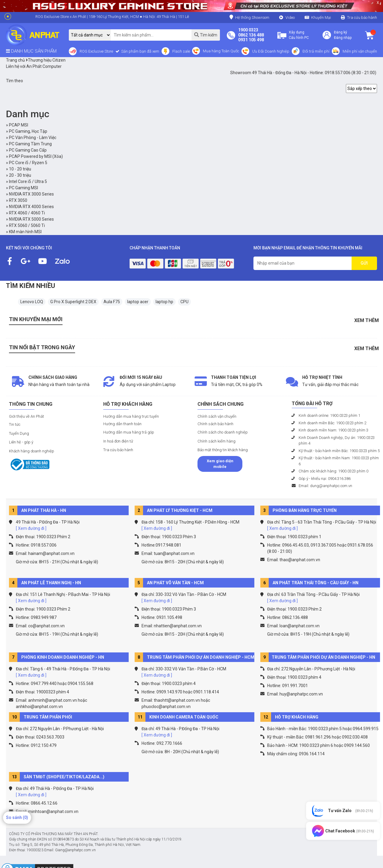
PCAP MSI (19, 125)
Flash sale (181, 51)
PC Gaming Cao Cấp (28, 150)
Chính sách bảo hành (215, 424)
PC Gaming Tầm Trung (30, 144)
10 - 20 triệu (20, 169)
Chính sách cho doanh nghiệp (223, 432)
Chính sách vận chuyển (217, 416)
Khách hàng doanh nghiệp (32, 451)
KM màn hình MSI (25, 232)
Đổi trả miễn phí (316, 51)
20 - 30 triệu (20, 175)
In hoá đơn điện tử (118, 441)
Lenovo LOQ (32, 302)
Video (290, 17)
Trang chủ (15, 60)
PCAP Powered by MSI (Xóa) (36, 156)
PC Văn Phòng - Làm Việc (33, 138)
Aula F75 (112, 302)
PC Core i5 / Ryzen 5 (28, 163)
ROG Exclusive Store (96, 51)
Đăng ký (341, 32)
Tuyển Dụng (19, 433)
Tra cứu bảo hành (362, 17)
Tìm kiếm (206, 35)
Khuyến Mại (321, 17)
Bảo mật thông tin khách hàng (223, 450)
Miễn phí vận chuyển (360, 51)
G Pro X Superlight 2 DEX (73, 302)
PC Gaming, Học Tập (28, 131)
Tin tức (15, 424)
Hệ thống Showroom (249, 17)
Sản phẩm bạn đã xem (140, 51)
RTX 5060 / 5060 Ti (27, 225)
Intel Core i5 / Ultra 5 (28, 181)
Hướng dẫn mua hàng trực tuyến (131, 416)
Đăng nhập (343, 38)
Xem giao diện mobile (220, 464)
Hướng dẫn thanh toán (122, 424)
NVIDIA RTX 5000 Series (31, 219)
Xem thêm (367, 320)
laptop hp (164, 302)
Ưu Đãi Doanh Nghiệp (271, 51)
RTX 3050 (18, 200)
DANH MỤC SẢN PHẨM (31, 51)
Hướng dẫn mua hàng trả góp (129, 432)
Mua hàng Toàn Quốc (221, 51)
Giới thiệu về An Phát (26, 416)
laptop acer (138, 302)
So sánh (17, 817)
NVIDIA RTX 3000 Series (31, 194)
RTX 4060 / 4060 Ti (27, 213)
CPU (184, 302)
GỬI (364, 263)
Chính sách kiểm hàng (216, 441)
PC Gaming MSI (23, 188)
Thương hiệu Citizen (46, 60)
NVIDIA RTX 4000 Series (31, 207)
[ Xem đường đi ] (31, 528)
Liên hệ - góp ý (21, 442)
